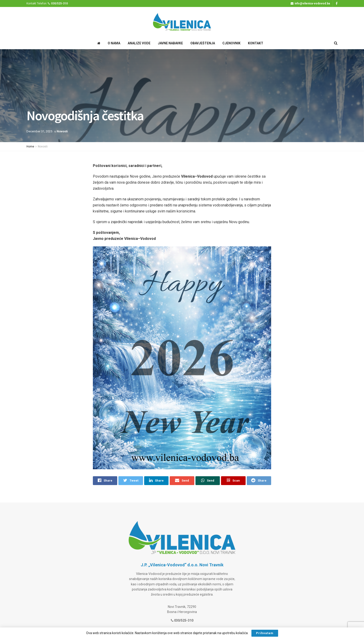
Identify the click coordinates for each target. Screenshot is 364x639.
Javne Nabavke (170, 43)
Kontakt (256, 43)
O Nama (114, 43)
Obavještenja (203, 43)
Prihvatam (265, 633)
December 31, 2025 (39, 131)
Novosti (62, 131)
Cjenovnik (231, 43)
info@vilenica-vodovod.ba (310, 3)
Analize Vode (139, 43)
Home (30, 147)
